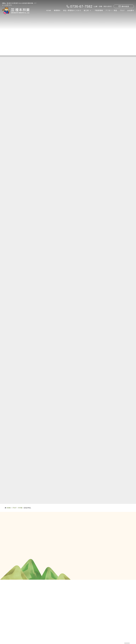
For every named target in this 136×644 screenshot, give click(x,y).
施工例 (86, 10)
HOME (49, 10)
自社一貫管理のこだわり (72, 10)
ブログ (122, 10)
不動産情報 (99, 10)
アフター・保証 (111, 10)
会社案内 (131, 10)
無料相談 (124, 6)
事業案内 (57, 10)
